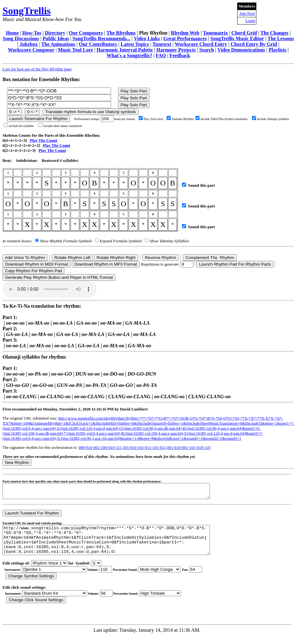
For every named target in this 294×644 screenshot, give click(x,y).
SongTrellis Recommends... (101, 39)
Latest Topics (135, 44)
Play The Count (43, 140)
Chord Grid (244, 33)
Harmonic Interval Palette (125, 50)
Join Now (247, 13)
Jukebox (29, 44)
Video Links (147, 39)
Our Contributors (98, 44)
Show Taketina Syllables (169, 241)
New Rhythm (17, 462)
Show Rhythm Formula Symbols (66, 241)
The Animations (58, 44)
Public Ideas (56, 39)
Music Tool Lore (76, 50)
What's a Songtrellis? (129, 55)
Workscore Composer (31, 50)
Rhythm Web (185, 33)
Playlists (278, 50)
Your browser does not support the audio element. (50, 289)
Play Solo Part (134, 91)
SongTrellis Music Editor (237, 39)
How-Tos (32, 33)
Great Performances (185, 39)
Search (207, 50)
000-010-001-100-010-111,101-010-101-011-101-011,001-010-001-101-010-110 (144, 447)
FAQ (161, 55)
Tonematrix (215, 33)
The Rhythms (121, 33)
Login (250, 21)
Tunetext (162, 44)
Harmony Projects (176, 50)
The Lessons (281, 39)
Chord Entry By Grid (254, 44)
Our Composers (86, 33)
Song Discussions (21, 39)
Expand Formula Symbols (121, 241)
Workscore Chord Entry (201, 44)
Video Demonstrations (241, 50)
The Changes (274, 33)
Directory (55, 33)
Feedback (180, 55)
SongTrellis (27, 11)
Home (12, 33)
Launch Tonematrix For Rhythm (39, 119)
